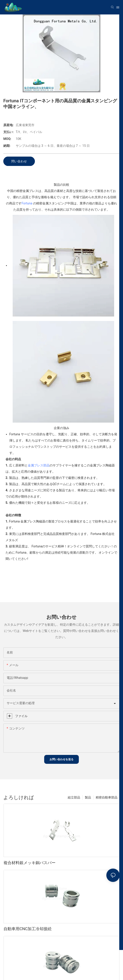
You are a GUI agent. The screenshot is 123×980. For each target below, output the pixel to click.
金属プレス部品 (39, 465)
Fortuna (27, 203)
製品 (88, 797)
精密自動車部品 (107, 797)
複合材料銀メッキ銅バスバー (30, 863)
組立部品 (74, 797)
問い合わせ (19, 161)
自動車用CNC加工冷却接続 (28, 929)
